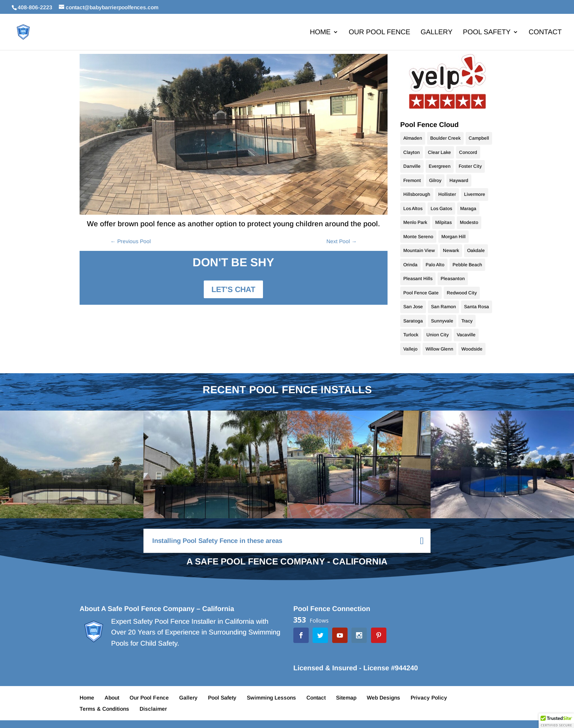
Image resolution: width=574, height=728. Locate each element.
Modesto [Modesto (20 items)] (469, 222)
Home (320, 33)
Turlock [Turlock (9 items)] (411, 335)
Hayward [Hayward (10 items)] (459, 180)
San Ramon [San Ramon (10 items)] (443, 307)
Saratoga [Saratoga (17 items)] (413, 321)
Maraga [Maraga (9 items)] (468, 209)
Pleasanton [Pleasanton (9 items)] (453, 279)
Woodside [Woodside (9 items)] (472, 349)
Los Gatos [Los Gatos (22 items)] (441, 209)
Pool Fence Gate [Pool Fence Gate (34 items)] (421, 293)
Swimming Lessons (271, 698)
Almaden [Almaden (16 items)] (413, 138)
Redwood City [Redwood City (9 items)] (462, 293)
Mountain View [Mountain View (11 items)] (419, 250)
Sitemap (346, 698)
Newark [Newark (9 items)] (451, 250)
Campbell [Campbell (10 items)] (479, 138)
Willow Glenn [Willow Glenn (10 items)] (439, 349)
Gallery (437, 33)
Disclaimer (153, 709)
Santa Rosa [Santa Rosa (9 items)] (477, 307)
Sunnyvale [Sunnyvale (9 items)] (442, 321)
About (112, 698)
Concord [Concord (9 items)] (468, 152)
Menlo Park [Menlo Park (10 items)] (415, 222)
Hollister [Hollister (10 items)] (447, 194)
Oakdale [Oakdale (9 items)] (476, 250)
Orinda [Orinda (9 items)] (410, 265)
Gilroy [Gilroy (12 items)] (435, 180)
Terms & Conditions (104, 709)
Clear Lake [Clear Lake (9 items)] (439, 152)
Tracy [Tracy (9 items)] (467, 321)
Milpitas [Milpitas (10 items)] (443, 222)
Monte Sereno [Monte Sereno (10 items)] (418, 237)
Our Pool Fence (379, 33)
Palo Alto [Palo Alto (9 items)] (435, 265)
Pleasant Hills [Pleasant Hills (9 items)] (418, 279)
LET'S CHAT (233, 289)
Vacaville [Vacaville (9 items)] (466, 335)
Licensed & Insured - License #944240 (356, 668)
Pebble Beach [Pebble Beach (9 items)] (467, 265)
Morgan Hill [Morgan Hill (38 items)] (453, 237)
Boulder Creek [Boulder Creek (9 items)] (445, 138)
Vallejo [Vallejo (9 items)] (410, 349)
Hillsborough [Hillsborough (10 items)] (417, 194)
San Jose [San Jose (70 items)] (413, 307)
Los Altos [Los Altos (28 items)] (413, 209)
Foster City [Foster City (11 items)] (470, 166)
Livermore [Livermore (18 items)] (475, 194)
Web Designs (383, 698)
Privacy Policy (429, 698)
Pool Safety (487, 33)
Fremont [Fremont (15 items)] (412, 180)
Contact (545, 33)
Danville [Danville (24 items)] (412, 166)
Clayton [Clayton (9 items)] (412, 152)
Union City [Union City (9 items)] (438, 335)
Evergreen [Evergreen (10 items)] (440, 166)
